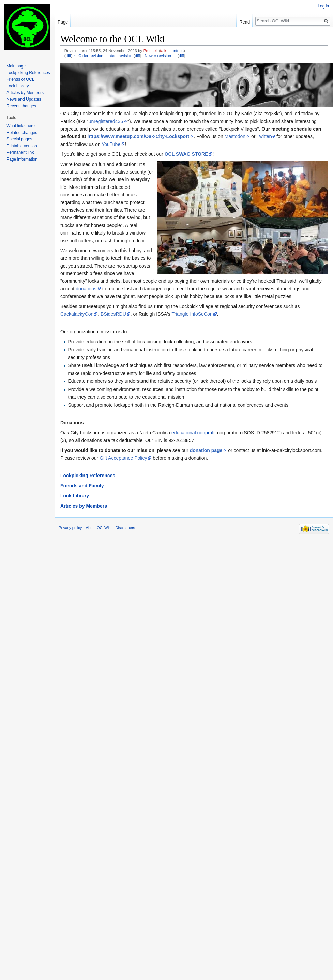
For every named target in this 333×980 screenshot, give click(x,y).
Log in (323, 6)
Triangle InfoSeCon (192, 314)
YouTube (111, 144)
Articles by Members (84, 506)
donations (86, 289)
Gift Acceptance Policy (123, 458)
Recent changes (21, 106)
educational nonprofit (194, 433)
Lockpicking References (88, 476)
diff (68, 55)
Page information (22, 159)
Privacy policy (70, 528)
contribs (177, 51)
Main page (16, 66)
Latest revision (119, 55)
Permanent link (20, 152)
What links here (21, 126)
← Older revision (88, 55)
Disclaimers (125, 528)
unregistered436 (106, 121)
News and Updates (24, 99)
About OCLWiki (99, 528)
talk (163, 51)
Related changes (22, 133)
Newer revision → (160, 55)
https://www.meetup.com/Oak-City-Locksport (138, 136)
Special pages (19, 139)
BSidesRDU (113, 314)
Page (63, 22)
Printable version (22, 146)
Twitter (264, 136)
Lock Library (75, 496)
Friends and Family (82, 486)
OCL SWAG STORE (186, 154)
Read (245, 22)
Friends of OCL (20, 79)
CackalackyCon (77, 314)
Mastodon (235, 136)
